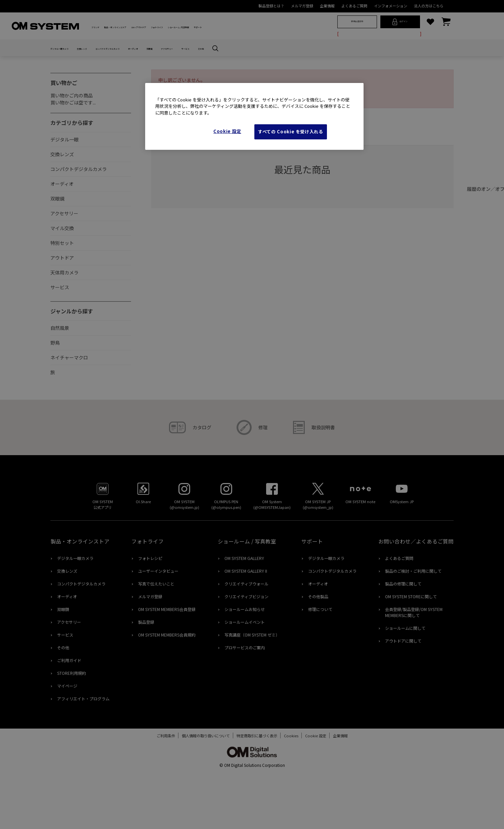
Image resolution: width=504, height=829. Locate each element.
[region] (254, 116)
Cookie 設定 (227, 131)
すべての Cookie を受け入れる (291, 132)
